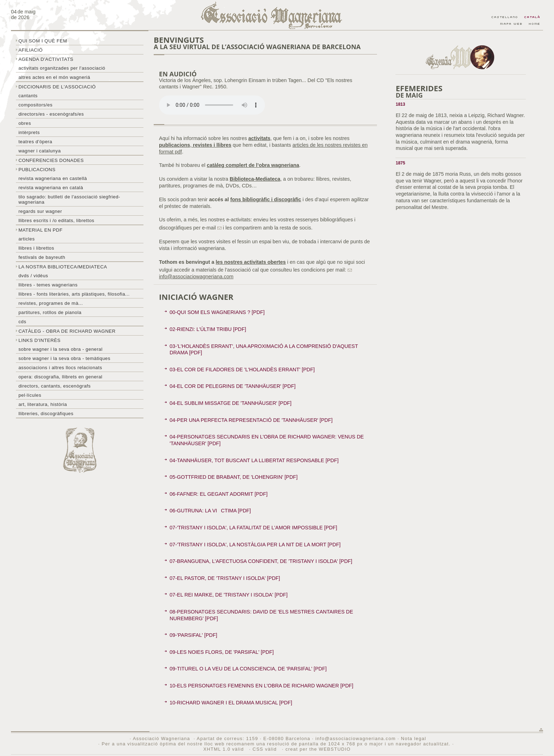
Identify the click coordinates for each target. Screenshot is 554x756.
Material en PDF (40, 230)
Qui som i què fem (43, 41)
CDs (22, 322)
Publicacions (37, 170)
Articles (26, 239)
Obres (25, 123)
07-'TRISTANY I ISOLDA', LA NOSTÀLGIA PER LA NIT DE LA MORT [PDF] (255, 545)
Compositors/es (35, 105)
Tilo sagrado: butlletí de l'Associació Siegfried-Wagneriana (69, 199)
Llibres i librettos (36, 248)
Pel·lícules (30, 395)
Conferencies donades (51, 160)
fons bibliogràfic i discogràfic (266, 199)
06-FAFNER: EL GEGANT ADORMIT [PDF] (219, 494)
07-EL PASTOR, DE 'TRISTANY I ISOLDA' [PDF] (225, 578)
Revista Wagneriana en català (51, 188)
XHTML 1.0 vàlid (224, 749)
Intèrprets (29, 132)
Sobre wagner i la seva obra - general (60, 349)
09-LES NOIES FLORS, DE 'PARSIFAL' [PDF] (222, 652)
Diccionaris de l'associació (57, 87)
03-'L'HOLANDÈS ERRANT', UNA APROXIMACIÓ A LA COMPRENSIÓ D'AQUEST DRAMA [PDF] (264, 350)
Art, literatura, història (43, 404)
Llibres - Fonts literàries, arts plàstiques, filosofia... (74, 294)
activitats (259, 138)
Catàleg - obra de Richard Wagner (67, 331)
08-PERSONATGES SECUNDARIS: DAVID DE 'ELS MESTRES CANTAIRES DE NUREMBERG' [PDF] (261, 615)
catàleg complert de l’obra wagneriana (253, 165)
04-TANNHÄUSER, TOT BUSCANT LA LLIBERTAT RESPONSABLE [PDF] (254, 460)
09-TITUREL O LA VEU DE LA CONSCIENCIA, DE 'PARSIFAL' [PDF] (248, 669)
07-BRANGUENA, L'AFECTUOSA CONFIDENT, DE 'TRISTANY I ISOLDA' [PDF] (261, 561)
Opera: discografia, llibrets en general (60, 377)
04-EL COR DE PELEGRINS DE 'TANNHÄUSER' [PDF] (233, 386)
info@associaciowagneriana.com (356, 738)
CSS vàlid (266, 749)
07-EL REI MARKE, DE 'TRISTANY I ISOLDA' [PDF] (229, 595)
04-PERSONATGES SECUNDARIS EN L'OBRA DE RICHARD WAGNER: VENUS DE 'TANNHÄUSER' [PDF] (267, 440)
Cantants (28, 96)
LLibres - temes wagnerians (48, 285)
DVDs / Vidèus (33, 276)
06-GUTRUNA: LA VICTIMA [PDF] (210, 511)
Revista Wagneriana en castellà (53, 178)
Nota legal (414, 738)
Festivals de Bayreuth (42, 257)
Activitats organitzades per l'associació (62, 68)
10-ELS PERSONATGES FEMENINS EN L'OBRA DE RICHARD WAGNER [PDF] (261, 686)
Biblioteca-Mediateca (255, 179)
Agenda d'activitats (46, 59)
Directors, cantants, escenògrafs (55, 386)
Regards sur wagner (40, 211)
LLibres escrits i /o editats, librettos (56, 220)
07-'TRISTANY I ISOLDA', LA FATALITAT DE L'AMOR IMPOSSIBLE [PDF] (253, 528)
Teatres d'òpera (35, 142)
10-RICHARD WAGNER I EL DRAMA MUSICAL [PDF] (231, 703)
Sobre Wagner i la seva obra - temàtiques (64, 358)
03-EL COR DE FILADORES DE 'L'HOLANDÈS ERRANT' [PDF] (242, 370)
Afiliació (31, 50)
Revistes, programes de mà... (51, 303)
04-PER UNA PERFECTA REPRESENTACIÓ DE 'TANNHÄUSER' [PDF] (251, 420)
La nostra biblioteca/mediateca (63, 267)
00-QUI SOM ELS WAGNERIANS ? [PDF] (217, 312)
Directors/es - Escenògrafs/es (51, 114)
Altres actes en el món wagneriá (54, 77)
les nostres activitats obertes (251, 262)
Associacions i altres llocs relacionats (60, 368)
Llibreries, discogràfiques (46, 414)
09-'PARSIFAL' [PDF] (193, 635)
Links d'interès (39, 340)
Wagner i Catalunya (40, 151)
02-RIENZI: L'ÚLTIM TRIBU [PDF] (208, 329)
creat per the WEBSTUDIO (318, 749)
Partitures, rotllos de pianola (50, 312)
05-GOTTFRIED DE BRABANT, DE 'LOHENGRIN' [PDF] (234, 477)
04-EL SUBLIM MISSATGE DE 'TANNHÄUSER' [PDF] (231, 403)
